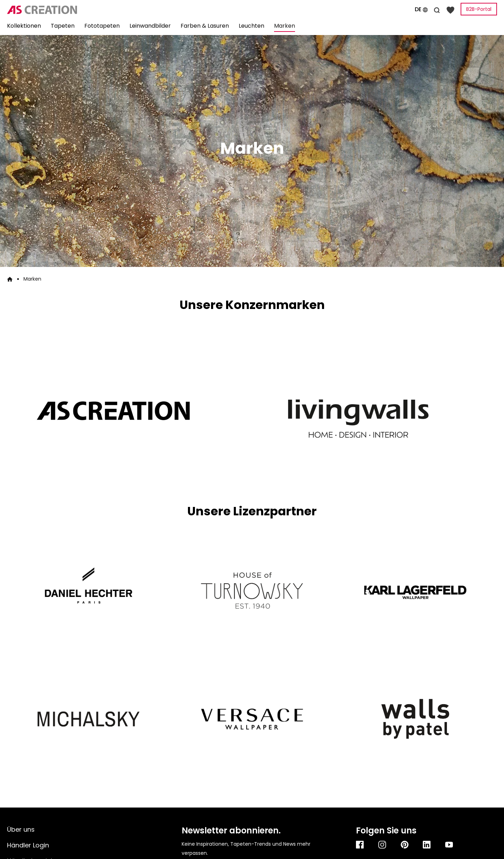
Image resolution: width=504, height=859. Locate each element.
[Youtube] (449, 844)
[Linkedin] (427, 844)
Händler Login (28, 845)
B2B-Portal (479, 9)
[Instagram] (383, 844)
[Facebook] (360, 844)
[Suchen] (437, 9)
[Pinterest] (405, 844)
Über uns (21, 829)
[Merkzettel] (450, 10)
